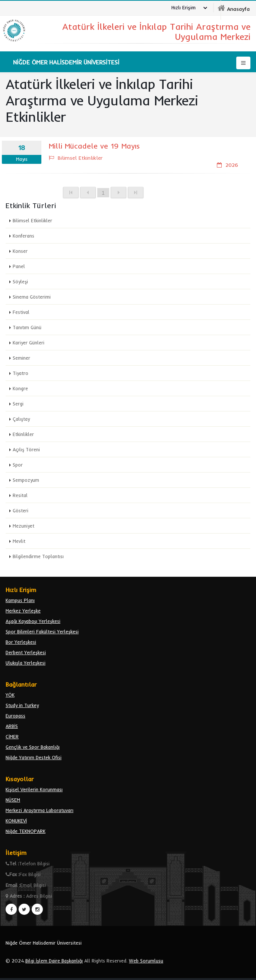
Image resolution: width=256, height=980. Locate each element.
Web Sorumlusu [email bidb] (146, 961)
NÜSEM (13, 800)
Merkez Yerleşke (23, 611)
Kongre (20, 388)
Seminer (21, 358)
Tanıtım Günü (27, 327)
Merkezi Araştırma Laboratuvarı (39, 810)
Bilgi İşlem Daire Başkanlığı (54, 961)
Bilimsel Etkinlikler (32, 220)
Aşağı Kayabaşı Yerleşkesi (33, 621)
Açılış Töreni (26, 449)
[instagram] (37, 909)
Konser (20, 251)
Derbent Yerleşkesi (26, 652)
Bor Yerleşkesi (21, 642)
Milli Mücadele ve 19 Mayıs (94, 146)
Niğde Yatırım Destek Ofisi (34, 757)
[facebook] (11, 909)
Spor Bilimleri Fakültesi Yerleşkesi (42, 631)
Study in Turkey (22, 705)
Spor (18, 465)
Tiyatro (20, 373)
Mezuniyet (23, 526)
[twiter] (24, 909)
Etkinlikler (23, 434)
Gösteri (20, 510)
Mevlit (19, 541)
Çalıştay (21, 419)
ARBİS (12, 726)
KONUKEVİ (16, 821)
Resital (20, 495)
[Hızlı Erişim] (187, 8)
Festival (21, 312)
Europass (15, 716)
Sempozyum (26, 480)
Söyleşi (20, 281)
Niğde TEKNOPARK (26, 831)
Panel (19, 266)
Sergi (18, 404)
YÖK (10, 695)
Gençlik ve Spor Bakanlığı (33, 747)
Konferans (23, 236)
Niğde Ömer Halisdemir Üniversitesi (44, 943)
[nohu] (234, 9)
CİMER (12, 736)
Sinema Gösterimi (32, 297)
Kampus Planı (20, 600)
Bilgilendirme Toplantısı (38, 556)
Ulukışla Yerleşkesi (26, 663)
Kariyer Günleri (29, 343)
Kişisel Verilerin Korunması (34, 789)
